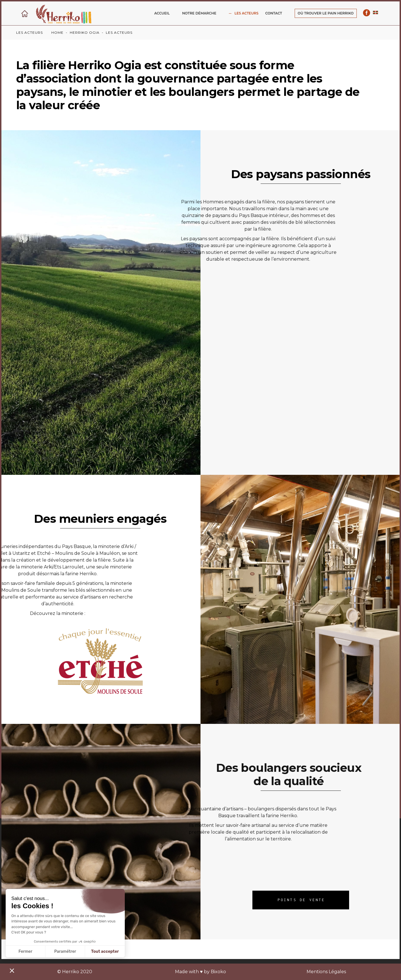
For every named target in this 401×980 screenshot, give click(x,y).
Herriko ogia (85, 32)
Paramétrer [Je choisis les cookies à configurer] (65, 951)
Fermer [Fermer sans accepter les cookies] (25, 951)
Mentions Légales (326, 972)
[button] (12, 970)
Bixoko (218, 972)
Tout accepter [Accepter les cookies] (105, 951)
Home (57, 32)
